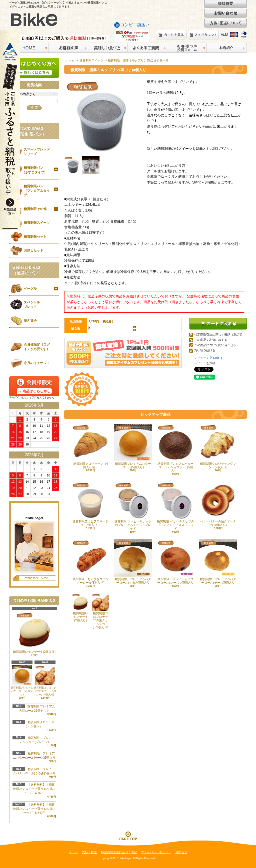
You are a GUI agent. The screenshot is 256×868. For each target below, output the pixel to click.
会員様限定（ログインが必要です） (37, 347)
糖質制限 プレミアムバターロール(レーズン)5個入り (175, 562)
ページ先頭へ (128, 836)
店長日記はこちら (34, 578)
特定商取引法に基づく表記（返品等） (220, 335)
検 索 (34, 108)
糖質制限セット (35, 237)
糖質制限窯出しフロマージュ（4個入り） (90, 504)
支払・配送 (89, 852)
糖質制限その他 (35, 209)
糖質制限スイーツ (91, 60)
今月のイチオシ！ (37, 363)
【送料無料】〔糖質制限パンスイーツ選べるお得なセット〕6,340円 (34, 809)
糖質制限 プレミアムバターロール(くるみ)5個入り (133, 562)
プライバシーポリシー (156, 852)
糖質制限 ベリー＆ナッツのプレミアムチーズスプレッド (175, 506)
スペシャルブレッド (32, 305)
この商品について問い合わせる (215, 345)
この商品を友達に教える (211, 340)
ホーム (70, 60)
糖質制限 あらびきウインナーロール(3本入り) (90, 562)
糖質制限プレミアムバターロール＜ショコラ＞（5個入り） (175, 448)
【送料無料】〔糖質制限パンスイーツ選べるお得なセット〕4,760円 (34, 789)
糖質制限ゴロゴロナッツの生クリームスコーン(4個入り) (45, 681)
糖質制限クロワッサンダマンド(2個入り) (218, 446)
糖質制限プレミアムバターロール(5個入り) (133, 446)
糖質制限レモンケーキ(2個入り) (80, 608)
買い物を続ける (205, 350)
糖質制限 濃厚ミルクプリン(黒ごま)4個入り (138, 60)
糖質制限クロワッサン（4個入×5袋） (90, 446)
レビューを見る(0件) (208, 358)
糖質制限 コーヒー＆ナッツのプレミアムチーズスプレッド (133, 506)
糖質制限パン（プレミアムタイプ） (37, 191)
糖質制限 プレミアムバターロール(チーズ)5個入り (218, 562)
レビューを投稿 (205, 363)
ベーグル (30, 289)
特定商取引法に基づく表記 (119, 852)
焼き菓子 (30, 321)
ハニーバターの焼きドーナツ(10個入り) (218, 504)
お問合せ (181, 852)
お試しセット (33, 250)
